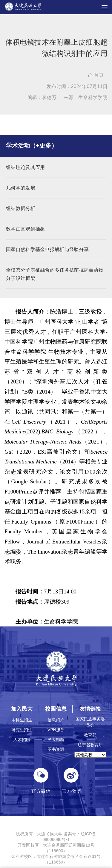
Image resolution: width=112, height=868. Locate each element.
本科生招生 (22, 720)
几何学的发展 (21, 188)
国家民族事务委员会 (90, 722)
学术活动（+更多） (32, 145)
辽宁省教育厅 (90, 745)
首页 (96, 75)
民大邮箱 (56, 739)
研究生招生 (22, 730)
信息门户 (56, 720)
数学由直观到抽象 (25, 229)
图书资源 (56, 749)
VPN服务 (56, 730)
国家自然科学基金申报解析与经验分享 (47, 249)
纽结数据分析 (21, 208)
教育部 (90, 735)
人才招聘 (22, 739)
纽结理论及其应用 (25, 167)
